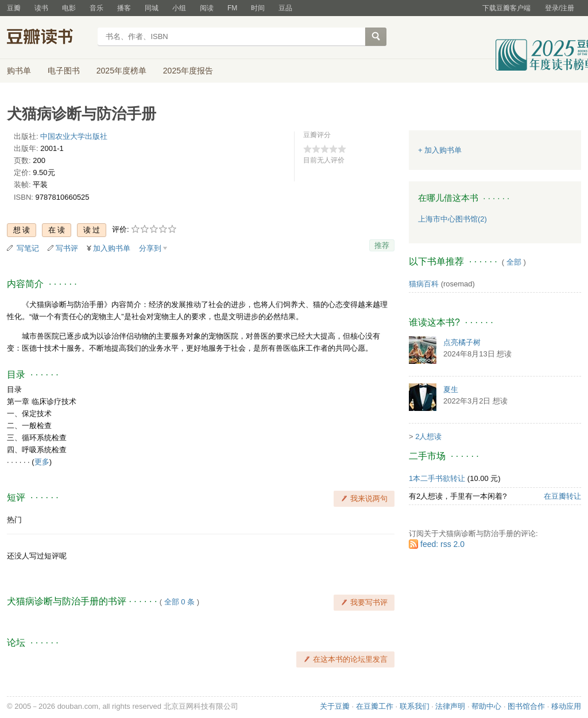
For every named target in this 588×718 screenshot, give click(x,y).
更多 (42, 462)
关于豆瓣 (335, 706)
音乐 (96, 8)
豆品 (285, 8)
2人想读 (428, 436)
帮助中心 (486, 706)
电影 (69, 8)
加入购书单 (112, 248)
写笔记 (28, 248)
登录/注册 (560, 8)
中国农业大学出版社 (74, 136)
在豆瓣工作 (375, 706)
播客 (124, 8)
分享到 (150, 248)
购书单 (19, 71)
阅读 (207, 8)
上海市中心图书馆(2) (452, 219)
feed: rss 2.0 (442, 544)
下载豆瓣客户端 (506, 8)
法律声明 (450, 706)
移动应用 (566, 706)
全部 (514, 262)
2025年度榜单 (121, 71)
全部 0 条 (179, 602)
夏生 (451, 389)
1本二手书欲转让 (437, 478)
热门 (14, 520)
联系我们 (415, 706)
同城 (152, 8)
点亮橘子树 (462, 342)
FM (232, 8)
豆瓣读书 (49, 38)
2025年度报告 (188, 71)
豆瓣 (14, 8)
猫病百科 (424, 284)
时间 (258, 8)
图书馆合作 (526, 706)
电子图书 (64, 71)
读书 (41, 8)
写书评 (67, 248)
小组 (179, 8)
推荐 (382, 245)
